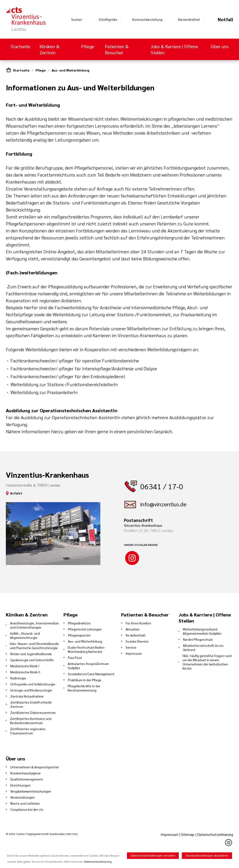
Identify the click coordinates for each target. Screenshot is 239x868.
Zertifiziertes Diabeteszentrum (33, 712)
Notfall (225, 19)
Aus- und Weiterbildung (70, 70)
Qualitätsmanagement (27, 779)
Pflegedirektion (79, 623)
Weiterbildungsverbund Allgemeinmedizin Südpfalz (202, 631)
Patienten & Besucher (117, 49)
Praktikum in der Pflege (85, 680)
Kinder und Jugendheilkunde (31, 654)
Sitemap (188, 834)
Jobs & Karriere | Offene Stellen (174, 49)
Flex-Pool (75, 657)
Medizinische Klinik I (25, 666)
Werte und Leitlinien (25, 803)
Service (131, 647)
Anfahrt (16, 493)
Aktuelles (133, 629)
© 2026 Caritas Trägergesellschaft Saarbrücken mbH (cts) (42, 834)
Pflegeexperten (79, 635)
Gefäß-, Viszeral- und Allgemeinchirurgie (25, 635)
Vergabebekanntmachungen (31, 791)
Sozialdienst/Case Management (91, 674)
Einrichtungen (20, 785)
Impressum (134, 653)
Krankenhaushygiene (25, 773)
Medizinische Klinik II (25, 672)
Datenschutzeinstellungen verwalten (153, 856)
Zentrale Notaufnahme (27, 696)
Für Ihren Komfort (138, 623)
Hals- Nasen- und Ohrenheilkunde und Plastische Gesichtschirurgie (34, 646)
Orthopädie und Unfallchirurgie (33, 684)
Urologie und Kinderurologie (31, 690)
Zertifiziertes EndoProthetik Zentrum (31, 704)
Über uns (220, 46)
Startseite (20, 46)
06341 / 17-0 (162, 486)
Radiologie (18, 678)
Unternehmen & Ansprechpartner (35, 767)
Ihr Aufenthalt (136, 635)
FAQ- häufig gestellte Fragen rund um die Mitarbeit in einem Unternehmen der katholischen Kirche (207, 662)
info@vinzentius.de (163, 504)
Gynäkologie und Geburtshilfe (32, 660)
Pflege (88, 46)
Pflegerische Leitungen (85, 629)
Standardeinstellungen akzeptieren (207, 856)
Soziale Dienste (137, 641)
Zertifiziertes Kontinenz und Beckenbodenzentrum (31, 721)
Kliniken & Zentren (49, 49)
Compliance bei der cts (27, 809)
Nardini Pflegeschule (198, 639)
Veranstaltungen (23, 797)
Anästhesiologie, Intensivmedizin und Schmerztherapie (34, 625)
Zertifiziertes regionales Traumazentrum (28, 731)
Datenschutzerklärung (215, 834)
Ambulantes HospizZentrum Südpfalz (88, 666)
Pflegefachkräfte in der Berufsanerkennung (84, 688)
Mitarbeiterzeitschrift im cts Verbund (203, 647)
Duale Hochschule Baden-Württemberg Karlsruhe (86, 649)
